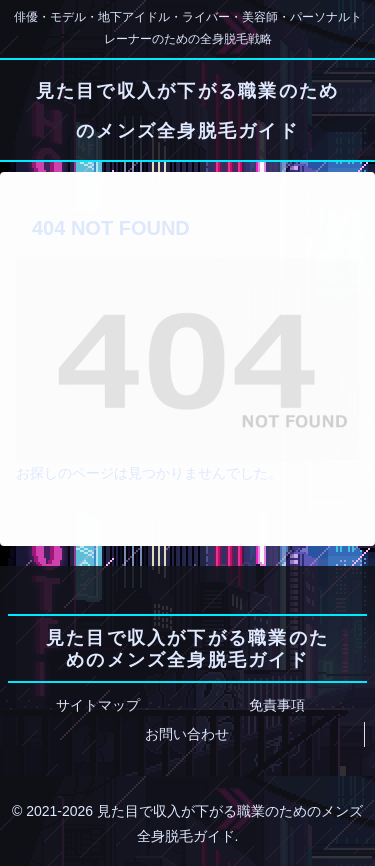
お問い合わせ (187, 734)
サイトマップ (98, 705)
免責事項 (277, 705)
